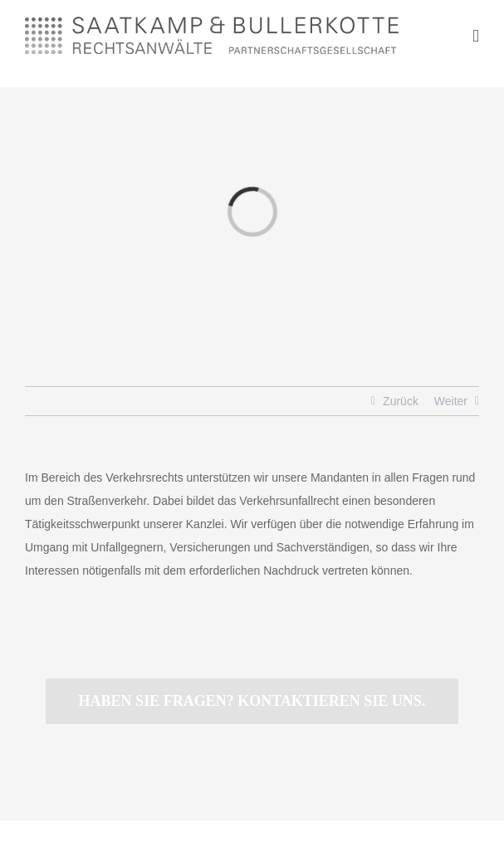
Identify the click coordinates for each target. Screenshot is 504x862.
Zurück (401, 401)
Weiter (451, 401)
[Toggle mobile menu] (476, 36)
